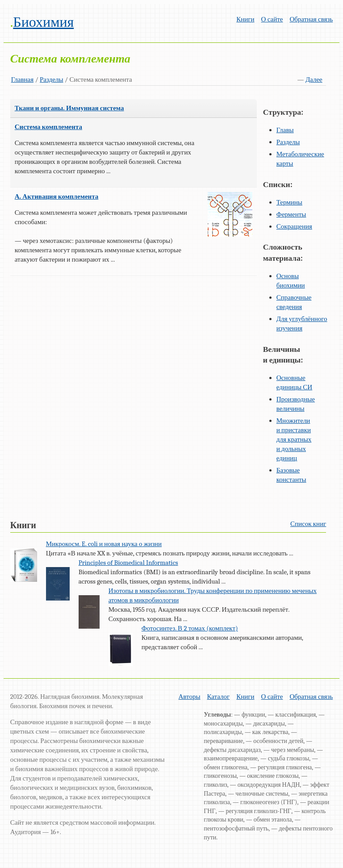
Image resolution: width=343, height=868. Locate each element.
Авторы (190, 697)
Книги (245, 19)
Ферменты (291, 214)
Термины (289, 202)
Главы (285, 130)
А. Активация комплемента (57, 196)
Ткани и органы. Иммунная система (69, 108)
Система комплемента (48, 127)
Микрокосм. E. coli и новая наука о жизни (104, 544)
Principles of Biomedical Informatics (128, 563)
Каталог (219, 697)
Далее (314, 79)
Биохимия (43, 22)
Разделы (52, 79)
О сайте (272, 19)
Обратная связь (311, 19)
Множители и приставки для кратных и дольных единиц (294, 439)
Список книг (308, 524)
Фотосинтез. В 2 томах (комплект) (190, 628)
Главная (22, 79)
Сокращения (294, 226)
